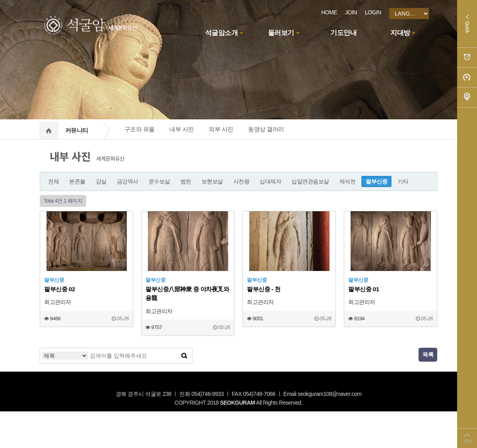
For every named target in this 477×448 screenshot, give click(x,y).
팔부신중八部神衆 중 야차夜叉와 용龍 (187, 293)
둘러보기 (281, 33)
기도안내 (343, 33)
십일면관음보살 (310, 181)
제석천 (348, 181)
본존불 (77, 181)
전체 (53, 181)
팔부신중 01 (364, 289)
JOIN (351, 12)
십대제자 (270, 181)
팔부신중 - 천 (264, 289)
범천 (186, 181)
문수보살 (159, 181)
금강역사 (128, 181)
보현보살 (212, 181)
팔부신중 (376, 181)
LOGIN (373, 12)
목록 (428, 355)
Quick (467, 24)
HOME (329, 12)
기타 (403, 181)
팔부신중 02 (60, 289)
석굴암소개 (222, 33)
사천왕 (241, 181)
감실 (101, 181)
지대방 (400, 33)
